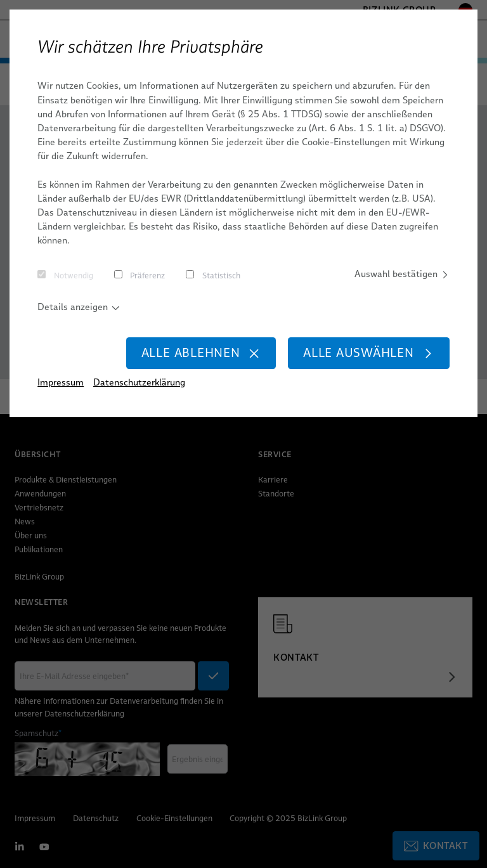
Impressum (61, 382)
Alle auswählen (369, 353)
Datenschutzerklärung (139, 382)
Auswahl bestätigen (402, 274)
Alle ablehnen (201, 353)
